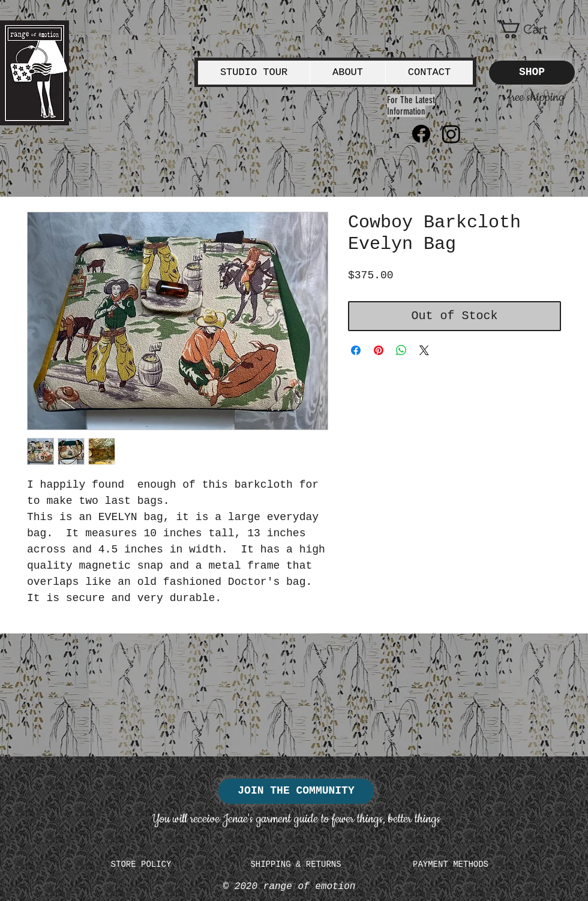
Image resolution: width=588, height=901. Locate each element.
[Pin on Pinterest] (379, 350)
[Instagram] (451, 134)
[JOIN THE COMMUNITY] (296, 791)
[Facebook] (421, 134)
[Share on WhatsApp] (401, 350)
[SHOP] (532, 73)
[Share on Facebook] (356, 350)
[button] (532, 29)
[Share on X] (424, 350)
